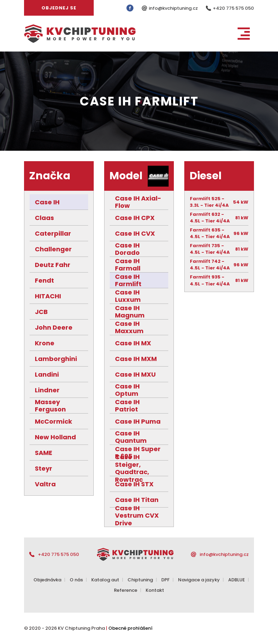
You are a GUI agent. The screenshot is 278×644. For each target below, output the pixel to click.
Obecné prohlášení (130, 628)
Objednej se (59, 8)
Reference (126, 590)
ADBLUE (237, 580)
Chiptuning (140, 580)
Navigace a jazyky (199, 580)
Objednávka (47, 580)
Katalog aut (105, 580)
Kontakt (155, 590)
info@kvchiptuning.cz (174, 8)
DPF (165, 580)
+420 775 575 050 (233, 8)
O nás (76, 580)
